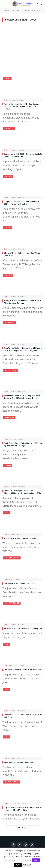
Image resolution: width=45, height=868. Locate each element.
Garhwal (8, 176)
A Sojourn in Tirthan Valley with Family (20, 538)
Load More (22, 828)
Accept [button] (36, 860)
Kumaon (8, 465)
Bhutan (7, 228)
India (6, 513)
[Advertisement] (22, 50)
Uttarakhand (10, 323)
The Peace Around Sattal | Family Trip (20, 583)
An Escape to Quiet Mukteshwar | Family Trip (23, 629)
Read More (27, 864)
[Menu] (4, 4)
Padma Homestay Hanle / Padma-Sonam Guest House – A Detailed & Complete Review (21, 107)
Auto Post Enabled (12, 558)
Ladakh (7, 78)
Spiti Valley (9, 129)
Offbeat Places (10, 370)
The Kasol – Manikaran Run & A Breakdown (22, 670)
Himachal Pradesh (12, 782)
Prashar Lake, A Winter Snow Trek (18, 762)
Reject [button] (18, 865)
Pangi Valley (9, 418)
